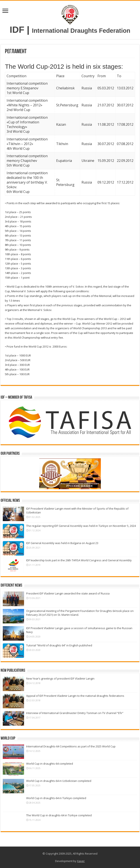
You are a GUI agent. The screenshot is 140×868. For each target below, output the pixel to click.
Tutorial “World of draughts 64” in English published (59, 645)
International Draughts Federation (81, 31)
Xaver (81, 861)
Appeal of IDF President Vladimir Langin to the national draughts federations (75, 696)
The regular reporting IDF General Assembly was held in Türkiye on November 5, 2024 (81, 526)
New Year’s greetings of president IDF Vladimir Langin (60, 678)
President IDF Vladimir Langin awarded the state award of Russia (68, 593)
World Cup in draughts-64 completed (50, 764)
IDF (17, 30)
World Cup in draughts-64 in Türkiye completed (56, 798)
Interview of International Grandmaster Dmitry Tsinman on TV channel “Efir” (75, 713)
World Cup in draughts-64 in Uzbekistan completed (59, 781)
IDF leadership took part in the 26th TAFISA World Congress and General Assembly (79, 560)
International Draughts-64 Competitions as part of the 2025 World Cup (71, 746)
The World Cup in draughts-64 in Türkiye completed (59, 815)
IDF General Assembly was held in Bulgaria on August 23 (62, 543)
